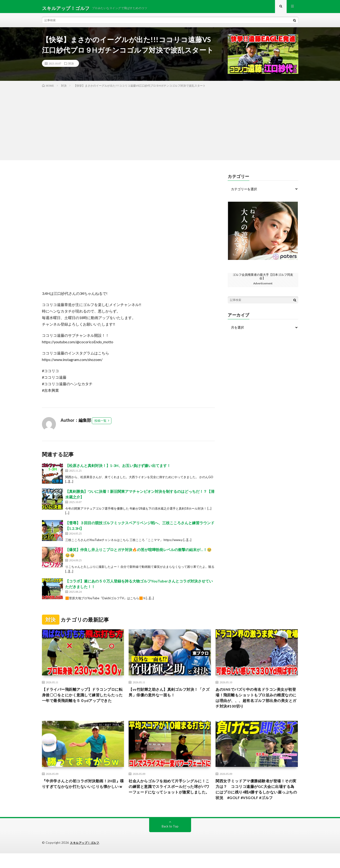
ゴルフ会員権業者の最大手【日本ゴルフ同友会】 (263, 279)
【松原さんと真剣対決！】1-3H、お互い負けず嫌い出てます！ (118, 469)
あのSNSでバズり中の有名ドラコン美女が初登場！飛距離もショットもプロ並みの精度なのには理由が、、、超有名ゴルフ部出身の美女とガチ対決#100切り (257, 702)
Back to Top (170, 841)
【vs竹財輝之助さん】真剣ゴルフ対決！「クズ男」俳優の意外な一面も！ (168, 696)
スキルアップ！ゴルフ (86, 858)
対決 (71, 67)
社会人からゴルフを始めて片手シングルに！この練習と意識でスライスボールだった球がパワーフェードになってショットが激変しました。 (170, 797)
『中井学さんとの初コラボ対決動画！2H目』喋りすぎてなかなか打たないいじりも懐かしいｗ (83, 793)
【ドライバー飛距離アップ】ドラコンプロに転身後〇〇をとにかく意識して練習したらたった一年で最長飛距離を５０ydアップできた (83, 702)
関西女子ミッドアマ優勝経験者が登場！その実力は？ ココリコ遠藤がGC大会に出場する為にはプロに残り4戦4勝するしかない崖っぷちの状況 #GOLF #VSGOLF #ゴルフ (257, 800)
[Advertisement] (170, 126)
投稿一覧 (100, 424)
